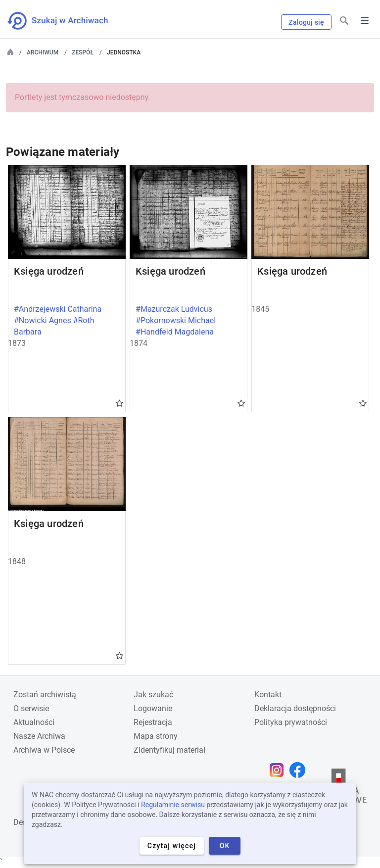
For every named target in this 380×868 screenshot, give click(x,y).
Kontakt (268, 695)
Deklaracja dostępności (295, 708)
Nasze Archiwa (39, 736)
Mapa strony (156, 736)
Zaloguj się (306, 22)
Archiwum (43, 52)
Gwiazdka (119, 403)
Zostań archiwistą (45, 695)
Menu (365, 21)
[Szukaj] (344, 21)
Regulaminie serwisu (173, 805)
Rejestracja (153, 722)
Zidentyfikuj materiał (169, 750)
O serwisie (31, 708)
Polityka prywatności (291, 722)
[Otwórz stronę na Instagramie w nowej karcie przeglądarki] (279, 770)
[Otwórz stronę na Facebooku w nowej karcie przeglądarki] (300, 770)
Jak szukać (153, 695)
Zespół (83, 52)
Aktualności (34, 722)
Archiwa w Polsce (44, 750)
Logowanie (153, 708)
